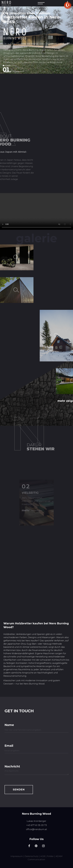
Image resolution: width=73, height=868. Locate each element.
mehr (7, 71)
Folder (50, 856)
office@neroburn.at (36, 829)
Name (9, 725)
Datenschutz (32, 856)
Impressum (17, 856)
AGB (43, 856)
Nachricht (11, 766)
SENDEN (19, 790)
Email (9, 745)
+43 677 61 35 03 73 (37, 825)
